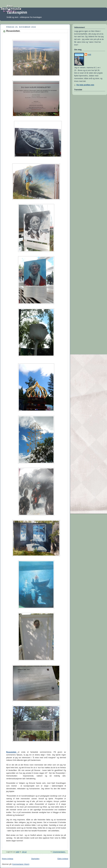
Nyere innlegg (8, 859)
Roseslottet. (13, 31)
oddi (89, 55)
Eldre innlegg (63, 859)
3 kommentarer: (59, 852)
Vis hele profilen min (85, 85)
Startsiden (35, 859)
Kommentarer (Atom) (21, 864)
